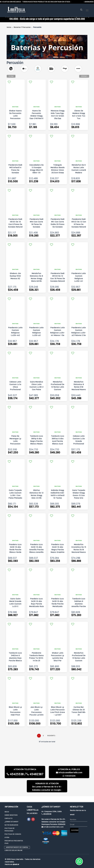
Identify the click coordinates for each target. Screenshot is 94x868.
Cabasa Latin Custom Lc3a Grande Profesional (79, 444)
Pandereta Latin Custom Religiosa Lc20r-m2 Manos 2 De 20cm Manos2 (15, 338)
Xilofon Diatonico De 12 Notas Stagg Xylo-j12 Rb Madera (36, 499)
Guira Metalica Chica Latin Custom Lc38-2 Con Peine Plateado (36, 391)
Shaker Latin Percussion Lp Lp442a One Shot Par (58, 660)
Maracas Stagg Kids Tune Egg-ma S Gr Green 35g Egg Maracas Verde (58, 119)
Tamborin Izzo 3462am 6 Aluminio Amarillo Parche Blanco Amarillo (79, 607)
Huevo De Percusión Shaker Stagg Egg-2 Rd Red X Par (36, 119)
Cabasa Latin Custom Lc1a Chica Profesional (15, 389)
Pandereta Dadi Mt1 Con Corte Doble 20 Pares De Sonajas (58, 227)
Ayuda (7, 836)
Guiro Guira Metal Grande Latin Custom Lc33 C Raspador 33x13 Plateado (15, 609)
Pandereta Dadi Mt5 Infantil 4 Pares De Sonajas (15, 172)
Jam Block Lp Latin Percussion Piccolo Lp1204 (36, 715)
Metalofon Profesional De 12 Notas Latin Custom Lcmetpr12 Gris (58, 391)
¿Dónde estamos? (11, 820)
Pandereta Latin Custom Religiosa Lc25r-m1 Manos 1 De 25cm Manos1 (58, 336)
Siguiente (51, 739)
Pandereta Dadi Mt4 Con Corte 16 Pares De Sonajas (36, 227)
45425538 (15, 778)
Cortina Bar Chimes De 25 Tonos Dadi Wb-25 (79, 715)
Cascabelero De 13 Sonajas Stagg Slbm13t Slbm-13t (36, 172)
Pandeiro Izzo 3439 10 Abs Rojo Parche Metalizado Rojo (36, 606)
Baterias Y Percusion (22, 31)
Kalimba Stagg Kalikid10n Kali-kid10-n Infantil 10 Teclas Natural (58, 499)
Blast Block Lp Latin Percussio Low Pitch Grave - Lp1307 (58, 715)
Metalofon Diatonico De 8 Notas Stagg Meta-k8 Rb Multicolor (36, 282)
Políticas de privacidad (9, 828)
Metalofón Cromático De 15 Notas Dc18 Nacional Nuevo (79, 552)
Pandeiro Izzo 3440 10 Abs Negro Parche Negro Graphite (58, 552)
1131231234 (69, 779)
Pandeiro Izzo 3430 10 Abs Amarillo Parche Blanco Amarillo (36, 552)
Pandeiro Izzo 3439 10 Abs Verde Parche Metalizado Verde (58, 607)
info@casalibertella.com (69, 776)
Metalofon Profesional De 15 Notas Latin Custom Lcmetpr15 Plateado (79, 663)
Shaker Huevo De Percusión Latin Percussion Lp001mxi (15, 119)
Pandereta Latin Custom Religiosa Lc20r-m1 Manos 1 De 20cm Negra (79, 283)
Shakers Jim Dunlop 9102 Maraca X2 (15, 280)
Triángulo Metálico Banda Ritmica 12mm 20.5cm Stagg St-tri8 (58, 174)
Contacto (8, 817)
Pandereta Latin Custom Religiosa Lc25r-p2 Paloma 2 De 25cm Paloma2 (79, 336)
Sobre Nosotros (11, 814)
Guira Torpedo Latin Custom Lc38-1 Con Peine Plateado (15, 498)
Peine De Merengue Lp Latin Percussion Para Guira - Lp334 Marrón (15, 446)
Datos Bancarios (11, 824)
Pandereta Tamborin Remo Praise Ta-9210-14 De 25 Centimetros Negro (36, 663)
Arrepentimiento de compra (17, 846)
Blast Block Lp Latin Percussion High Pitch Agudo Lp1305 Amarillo (15, 717)
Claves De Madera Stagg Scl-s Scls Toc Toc (79, 118)
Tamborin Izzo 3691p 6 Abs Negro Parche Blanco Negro (36, 444)
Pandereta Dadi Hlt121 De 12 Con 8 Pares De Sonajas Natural (79, 227)
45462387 (35, 778)
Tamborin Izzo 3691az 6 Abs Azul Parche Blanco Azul (58, 444)
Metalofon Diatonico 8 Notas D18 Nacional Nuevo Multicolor (79, 391)
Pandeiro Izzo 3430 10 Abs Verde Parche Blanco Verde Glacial (15, 553)
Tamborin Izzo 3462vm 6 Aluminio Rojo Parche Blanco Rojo (15, 662)
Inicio (9, 31)
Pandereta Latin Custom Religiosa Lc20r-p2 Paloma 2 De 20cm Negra (36, 338)
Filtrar (11, 80)
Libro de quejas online (13, 849)
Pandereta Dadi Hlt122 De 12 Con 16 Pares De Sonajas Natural (58, 281)
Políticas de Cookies (13, 833)
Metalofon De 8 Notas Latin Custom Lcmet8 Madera (79, 172)
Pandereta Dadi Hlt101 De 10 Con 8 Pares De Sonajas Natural (15, 227)
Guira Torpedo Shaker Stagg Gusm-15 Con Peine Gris (79, 498)
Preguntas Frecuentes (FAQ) (14, 841)
